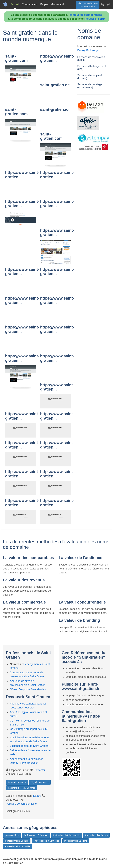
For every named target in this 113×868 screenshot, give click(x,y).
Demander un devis (17, 782)
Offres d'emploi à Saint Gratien (28, 689)
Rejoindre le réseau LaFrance (22, 788)
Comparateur (30, 4)
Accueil (15, 4)
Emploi (44, 4)
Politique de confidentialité (85, 15)
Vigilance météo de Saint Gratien (29, 746)
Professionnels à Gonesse (36, 835)
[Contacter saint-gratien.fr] (109, 4)
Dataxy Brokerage (88, 50)
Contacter (39, 770)
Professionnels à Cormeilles (46, 841)
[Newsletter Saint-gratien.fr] (103, 4)
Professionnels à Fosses (96, 835)
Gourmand (58, 4)
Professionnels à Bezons (76, 841)
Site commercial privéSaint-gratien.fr (88, 5)
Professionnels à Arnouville (18, 846)
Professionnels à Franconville (67, 835)
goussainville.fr (12, 835)
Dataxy (37, 796)
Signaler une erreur (40, 782)
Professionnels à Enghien (17, 841)
